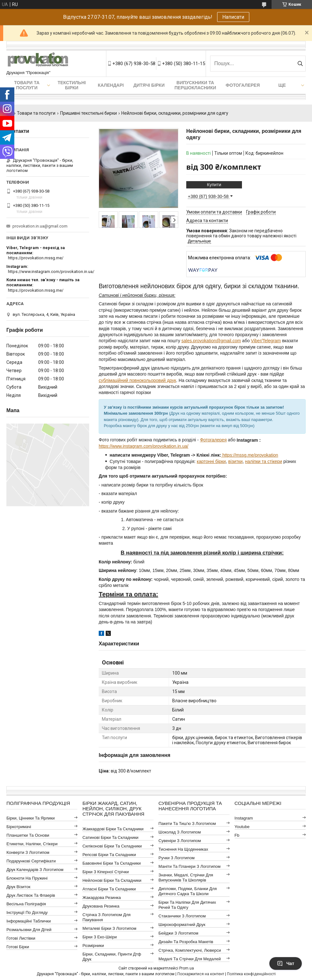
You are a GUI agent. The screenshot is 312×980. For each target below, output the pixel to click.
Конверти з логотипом (28, 852)
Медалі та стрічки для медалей (190, 959)
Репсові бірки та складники (109, 855)
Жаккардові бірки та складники (113, 829)
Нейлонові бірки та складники (112, 880)
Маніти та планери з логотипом (190, 866)
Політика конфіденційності (251, 974)
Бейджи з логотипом (178, 933)
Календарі (111, 85)
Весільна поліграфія (26, 904)
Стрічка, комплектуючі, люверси (190, 950)
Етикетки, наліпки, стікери (32, 844)
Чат (286, 963)
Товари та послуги (27, 85)
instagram (244, 818)
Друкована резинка (101, 906)
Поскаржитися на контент (201, 974)
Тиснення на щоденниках (183, 849)
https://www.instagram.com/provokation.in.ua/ (144, 446)
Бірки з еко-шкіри (100, 937)
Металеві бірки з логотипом (109, 928)
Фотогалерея (243, 85)
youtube (242, 827)
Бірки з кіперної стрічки (106, 872)
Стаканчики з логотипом (182, 916)
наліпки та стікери (264, 461)
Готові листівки (21, 938)
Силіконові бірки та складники (112, 846)
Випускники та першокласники (195, 85)
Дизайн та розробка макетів (186, 942)
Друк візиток (18, 887)
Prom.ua (187, 968)
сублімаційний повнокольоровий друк (137, 380)
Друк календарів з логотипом (35, 870)
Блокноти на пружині (27, 878)
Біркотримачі (19, 827)
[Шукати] (300, 64)
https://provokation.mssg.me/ (36, 258)
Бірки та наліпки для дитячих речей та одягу (187, 905)
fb (237, 835)
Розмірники (93, 946)
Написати (233, 17)
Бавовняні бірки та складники (112, 863)
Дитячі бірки (149, 85)
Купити (214, 185)
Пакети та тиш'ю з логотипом (187, 823)
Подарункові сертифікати (31, 861)
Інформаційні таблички (28, 921)
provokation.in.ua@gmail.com (40, 226)
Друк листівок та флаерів (31, 895)
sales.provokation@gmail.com (211, 341)
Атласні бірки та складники (109, 889)
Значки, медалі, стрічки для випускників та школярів (186, 878)
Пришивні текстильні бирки (89, 113)
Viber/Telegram (266, 341)
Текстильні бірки (72, 85)
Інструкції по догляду (27, 912)
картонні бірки (211, 461)
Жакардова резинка (102, 898)
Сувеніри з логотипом (180, 841)
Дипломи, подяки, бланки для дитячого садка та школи (188, 891)
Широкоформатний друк (182, 925)
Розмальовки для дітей (29, 930)
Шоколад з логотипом (180, 832)
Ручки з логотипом (177, 858)
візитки (235, 461)
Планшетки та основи (28, 835)
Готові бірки (18, 947)
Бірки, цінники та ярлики (31, 818)
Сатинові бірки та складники (110, 837)
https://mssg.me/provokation (250, 455)
